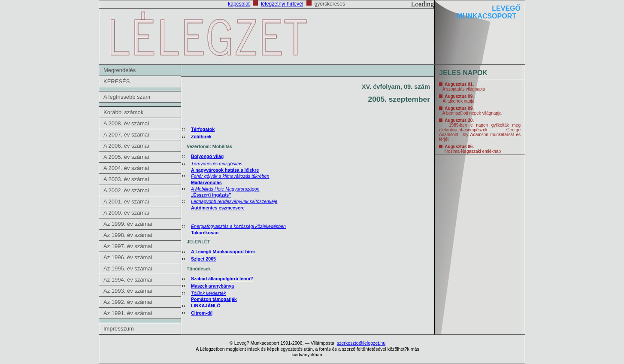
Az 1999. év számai (128, 224)
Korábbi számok (123, 112)
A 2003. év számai (126, 179)
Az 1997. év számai (128, 246)
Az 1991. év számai (128, 313)
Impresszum (119, 329)
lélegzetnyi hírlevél (282, 4)
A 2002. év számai (126, 190)
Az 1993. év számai (128, 291)
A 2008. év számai (126, 123)
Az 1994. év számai (128, 280)
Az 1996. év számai (128, 257)
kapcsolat (239, 4)
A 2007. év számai (126, 135)
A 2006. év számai (126, 146)
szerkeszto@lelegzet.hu (361, 343)
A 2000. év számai (126, 213)
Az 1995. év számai (128, 268)
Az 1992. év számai (128, 302)
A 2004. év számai (126, 168)
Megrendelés (120, 70)
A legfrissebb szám (127, 97)
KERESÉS (117, 81)
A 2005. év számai (126, 157)
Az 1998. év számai (128, 235)
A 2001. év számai (126, 202)
